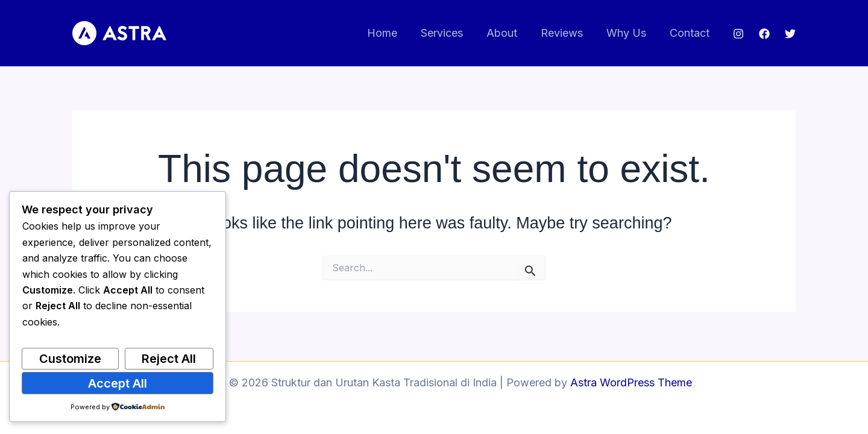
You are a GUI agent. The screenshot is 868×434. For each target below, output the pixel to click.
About (508, 33)
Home (392, 33)
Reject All (169, 359)
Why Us (629, 33)
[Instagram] (738, 34)
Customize (70, 359)
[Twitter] (790, 34)
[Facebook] (764, 34)
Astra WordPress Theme (631, 382)
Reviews (566, 33)
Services (450, 33)
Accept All (118, 383)
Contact (690, 33)
